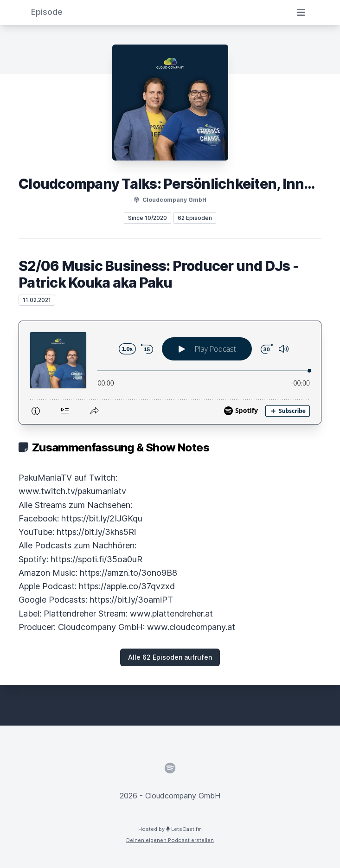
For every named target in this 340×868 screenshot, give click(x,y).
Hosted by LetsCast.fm (170, 829)
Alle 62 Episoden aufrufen (170, 657)
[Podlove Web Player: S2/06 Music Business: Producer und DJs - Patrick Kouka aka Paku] (170, 373)
